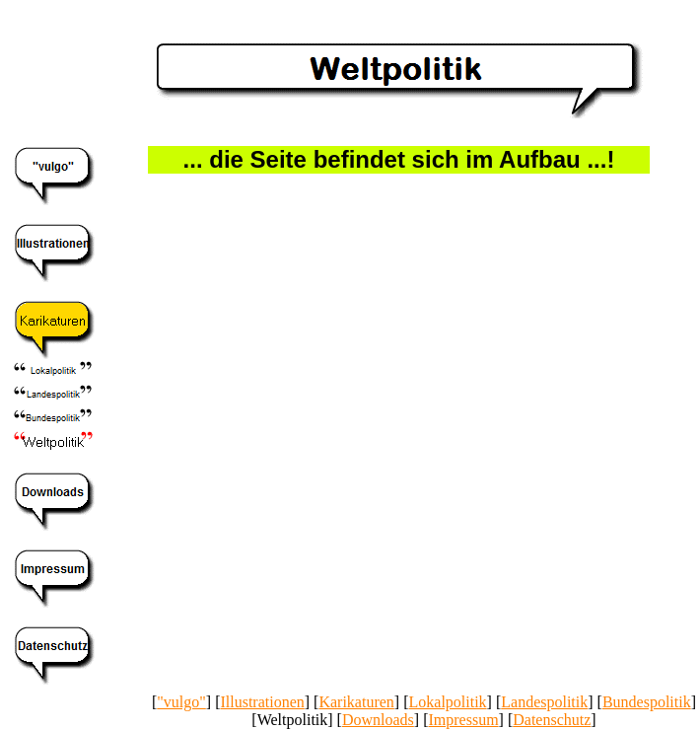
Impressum (463, 720)
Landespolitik (544, 702)
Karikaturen (356, 702)
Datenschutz (552, 720)
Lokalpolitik (448, 702)
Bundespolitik (647, 702)
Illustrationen (262, 702)
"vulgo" (181, 702)
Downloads (378, 720)
